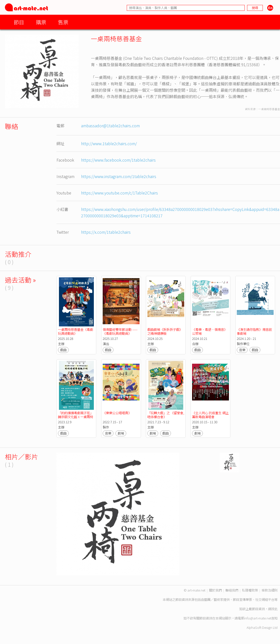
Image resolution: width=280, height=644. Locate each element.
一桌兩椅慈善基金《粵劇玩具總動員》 (76, 331)
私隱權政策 (250, 590)
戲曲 (63, 350)
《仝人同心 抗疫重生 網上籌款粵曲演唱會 (210, 415)
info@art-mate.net (258, 618)
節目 (19, 22)
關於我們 (215, 590)
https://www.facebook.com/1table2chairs (118, 160)
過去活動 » (20, 280)
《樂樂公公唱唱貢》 (117, 413)
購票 (41, 22)
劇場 (121, 433)
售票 (63, 22)
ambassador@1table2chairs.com (110, 126)
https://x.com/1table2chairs (106, 232)
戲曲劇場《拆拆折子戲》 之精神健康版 (165, 331)
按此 (274, 609)
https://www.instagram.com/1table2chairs (119, 176)
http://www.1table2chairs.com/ (109, 143)
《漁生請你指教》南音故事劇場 (254, 331)
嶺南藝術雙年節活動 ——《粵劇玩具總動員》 (120, 331)
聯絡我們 (232, 590)
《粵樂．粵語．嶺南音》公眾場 (210, 331)
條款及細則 (270, 590)
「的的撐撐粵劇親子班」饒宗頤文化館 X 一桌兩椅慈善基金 (76, 417)
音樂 (242, 350)
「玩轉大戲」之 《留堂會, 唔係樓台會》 (166, 415)
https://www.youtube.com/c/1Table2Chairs (119, 193)
